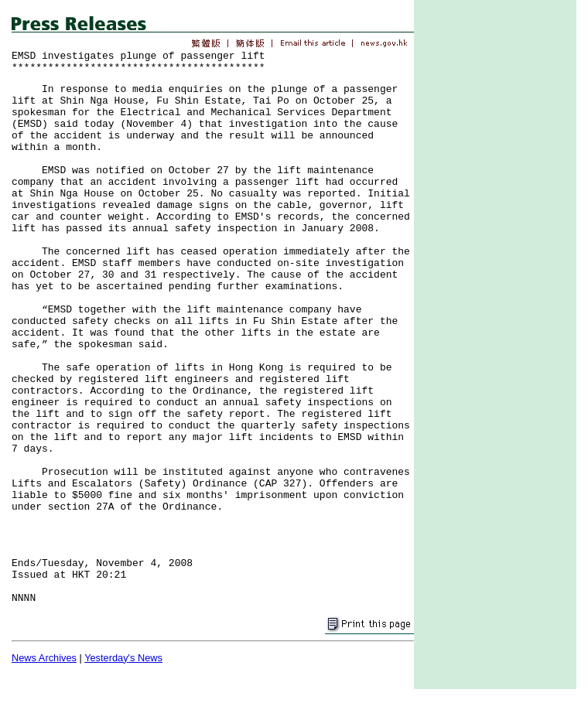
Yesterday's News (123, 658)
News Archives (44, 658)
